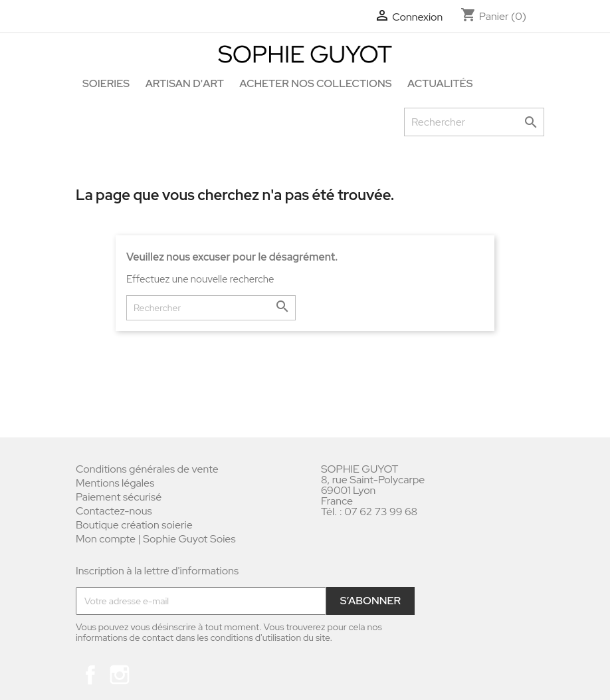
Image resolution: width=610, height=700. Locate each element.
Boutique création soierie (134, 525)
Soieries (106, 83)
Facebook (90, 675)
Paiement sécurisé (119, 497)
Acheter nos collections (315, 83)
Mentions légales (115, 483)
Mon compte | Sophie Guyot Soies (156, 539)
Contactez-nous (114, 511)
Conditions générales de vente (147, 469)
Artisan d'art (185, 83)
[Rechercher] (474, 122)
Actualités (440, 83)
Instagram (120, 675)
